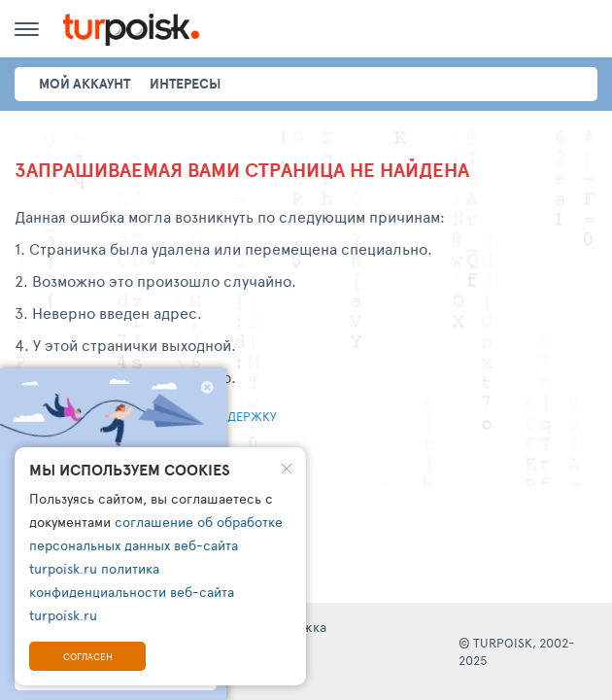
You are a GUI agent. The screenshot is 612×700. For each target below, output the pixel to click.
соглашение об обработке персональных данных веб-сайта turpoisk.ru (156, 545)
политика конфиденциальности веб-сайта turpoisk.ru (132, 592)
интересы (185, 84)
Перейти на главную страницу (116, 453)
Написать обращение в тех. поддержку (146, 416)
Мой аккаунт (85, 84)
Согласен (88, 656)
